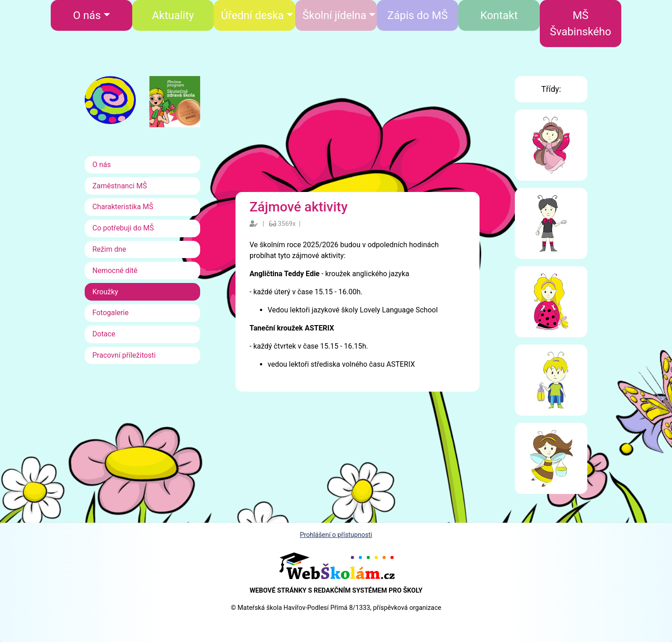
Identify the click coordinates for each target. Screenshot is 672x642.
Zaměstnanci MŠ (120, 186)
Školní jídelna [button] (334, 15)
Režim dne (109, 249)
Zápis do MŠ (417, 15)
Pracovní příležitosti (124, 355)
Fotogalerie (110, 313)
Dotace (104, 334)
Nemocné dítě (115, 271)
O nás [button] (87, 15)
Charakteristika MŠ (123, 207)
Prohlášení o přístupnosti (336, 535)
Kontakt (499, 15)
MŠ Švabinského (580, 24)
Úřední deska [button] (252, 15)
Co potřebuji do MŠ (123, 228)
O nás (102, 165)
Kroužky (105, 292)
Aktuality (173, 15)
